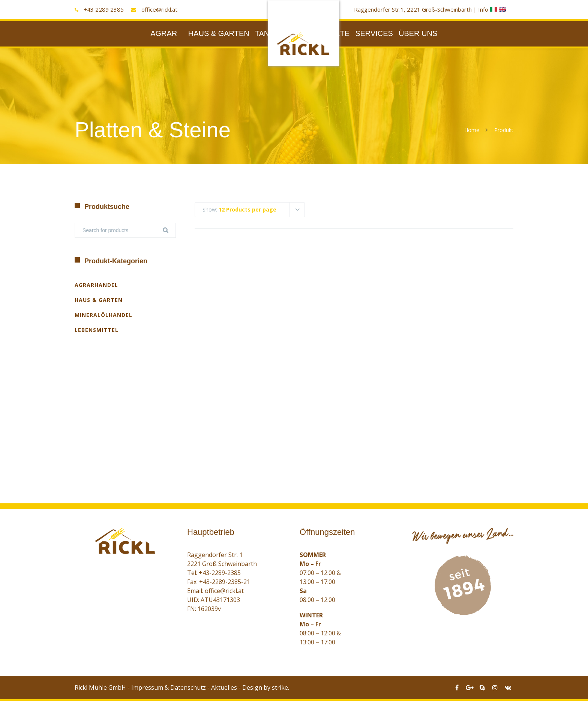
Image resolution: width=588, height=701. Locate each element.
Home (472, 130)
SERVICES (374, 33)
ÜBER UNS (418, 33)
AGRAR (164, 33)
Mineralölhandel (103, 315)
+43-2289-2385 (220, 573)
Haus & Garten (99, 300)
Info (488, 9)
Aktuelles (224, 687)
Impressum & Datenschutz (169, 687)
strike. (280, 687)
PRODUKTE (329, 33)
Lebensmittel (97, 330)
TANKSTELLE (279, 33)
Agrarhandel (96, 285)
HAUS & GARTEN (219, 33)
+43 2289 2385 (104, 9)
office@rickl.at (159, 9)
